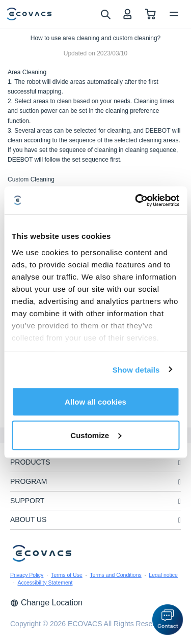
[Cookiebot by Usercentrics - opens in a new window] (136, 200)
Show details (136, 369)
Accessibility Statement (45, 582)
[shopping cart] (151, 14)
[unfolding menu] (180, 463)
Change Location (46, 603)
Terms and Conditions (116, 575)
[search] (105, 14)
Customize (96, 435)
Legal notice (163, 575)
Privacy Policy (27, 575)
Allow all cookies (95, 402)
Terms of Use (67, 575)
